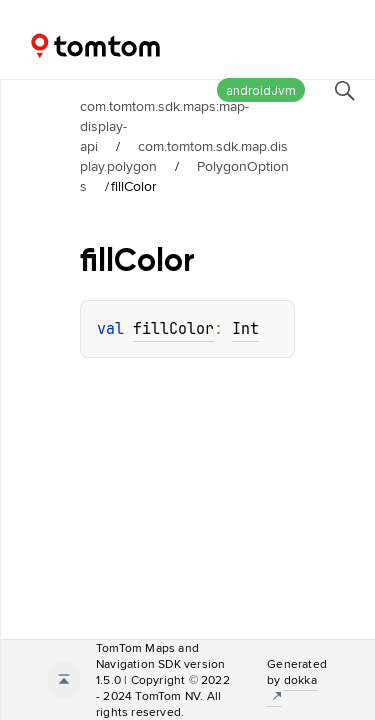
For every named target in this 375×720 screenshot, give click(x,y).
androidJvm (261, 90)
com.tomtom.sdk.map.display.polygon (184, 156)
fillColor (173, 329)
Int (245, 329)
